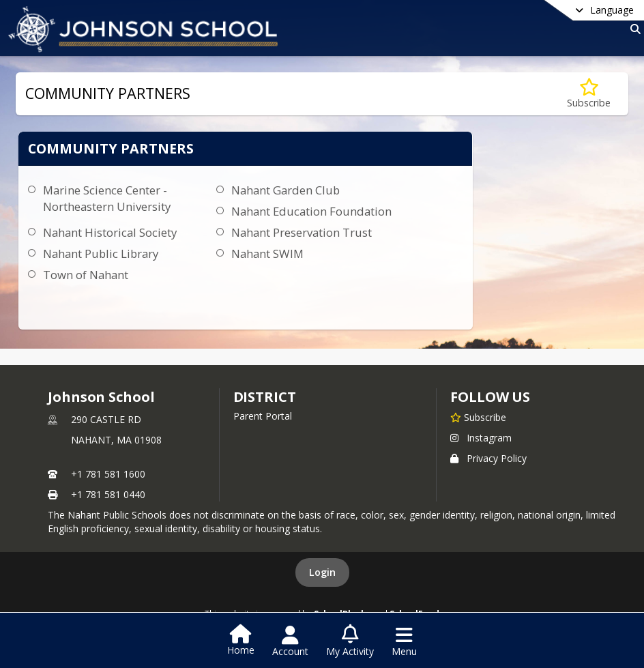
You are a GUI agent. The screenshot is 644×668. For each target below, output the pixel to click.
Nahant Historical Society (110, 232)
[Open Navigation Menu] (404, 641)
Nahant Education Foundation (311, 211)
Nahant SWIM (267, 253)
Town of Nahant (86, 275)
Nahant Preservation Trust (302, 232)
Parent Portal (263, 416)
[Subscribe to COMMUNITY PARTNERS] (589, 94)
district (265, 397)
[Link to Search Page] (633, 29)
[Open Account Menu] (290, 641)
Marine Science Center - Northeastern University (107, 198)
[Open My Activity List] (350, 641)
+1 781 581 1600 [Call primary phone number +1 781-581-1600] (108, 474)
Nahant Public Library (101, 253)
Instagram (481, 438)
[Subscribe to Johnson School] (478, 417)
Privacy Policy (488, 458)
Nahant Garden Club (286, 190)
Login (322, 572)
